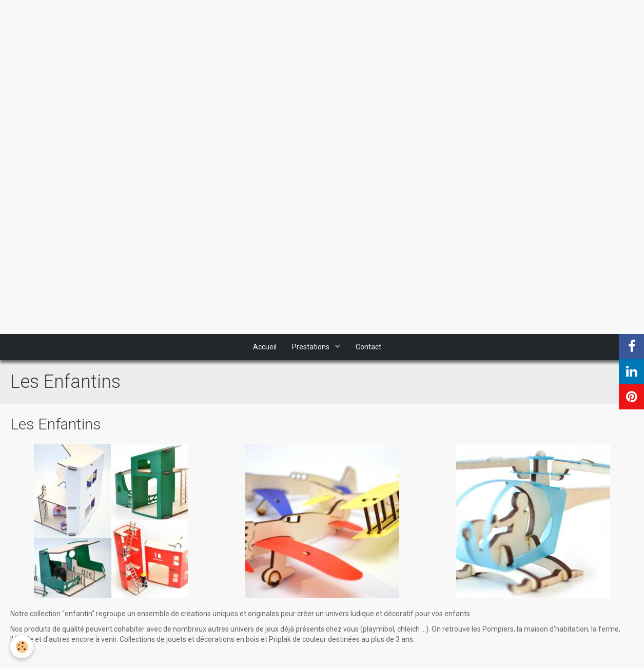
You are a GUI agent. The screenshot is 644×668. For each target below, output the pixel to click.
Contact (368, 347)
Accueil (265, 347)
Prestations (311, 347)
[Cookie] (22, 647)
